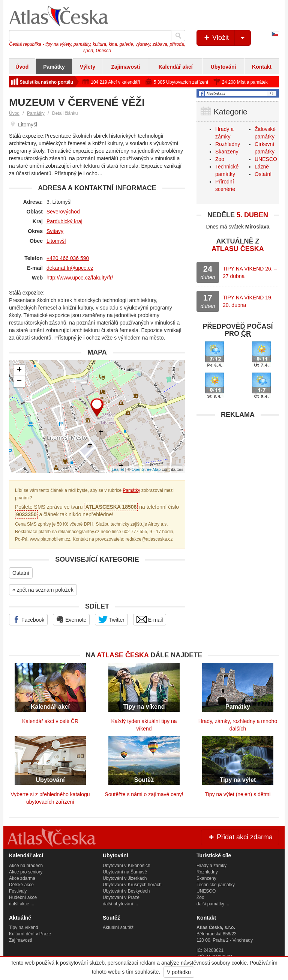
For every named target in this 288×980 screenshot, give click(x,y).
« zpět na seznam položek (43, 590)
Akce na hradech (26, 866)
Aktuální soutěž (118, 927)
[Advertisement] (238, 469)
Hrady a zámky (211, 866)
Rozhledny (228, 144)
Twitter (111, 619)
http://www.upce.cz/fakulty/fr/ (80, 278)
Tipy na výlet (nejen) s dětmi (238, 794)
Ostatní (21, 573)
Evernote (71, 619)
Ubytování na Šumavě (125, 872)
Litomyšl (56, 241)
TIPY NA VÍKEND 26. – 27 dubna (250, 272)
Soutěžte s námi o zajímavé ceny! (144, 794)
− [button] (19, 382)
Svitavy (55, 231)
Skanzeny (227, 152)
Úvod (22, 67)
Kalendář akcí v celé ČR (50, 721)
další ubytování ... (120, 904)
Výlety (88, 67)
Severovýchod (63, 212)
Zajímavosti (125, 67)
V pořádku (179, 972)
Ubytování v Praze (121, 897)
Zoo (220, 159)
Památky (54, 67)
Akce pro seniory (26, 872)
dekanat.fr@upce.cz (70, 268)
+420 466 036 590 (68, 258)
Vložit (227, 38)
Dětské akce (21, 885)
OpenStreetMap (146, 469)
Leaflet (118, 469)
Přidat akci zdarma (240, 837)
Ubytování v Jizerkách (125, 878)
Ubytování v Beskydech (126, 891)
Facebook (28, 619)
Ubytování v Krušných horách (132, 885)
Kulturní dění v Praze (30, 934)
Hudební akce (23, 897)
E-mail (150, 619)
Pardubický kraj (64, 221)
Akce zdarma (22, 878)
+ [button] (19, 370)
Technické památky (216, 885)
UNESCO (266, 159)
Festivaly (18, 891)
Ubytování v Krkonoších (127, 866)
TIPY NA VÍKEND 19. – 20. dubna (250, 301)
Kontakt (262, 67)
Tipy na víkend (24, 927)
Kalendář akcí (176, 67)
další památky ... (213, 904)
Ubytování (223, 67)
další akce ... (22, 904)
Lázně (262, 167)
